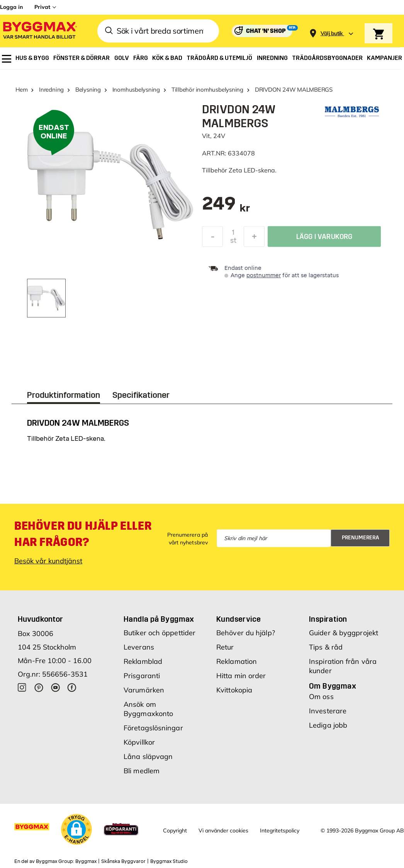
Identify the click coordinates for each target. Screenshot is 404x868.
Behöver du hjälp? (246, 633)
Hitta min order (241, 676)
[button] (76, 829)
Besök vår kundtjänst (48, 561)
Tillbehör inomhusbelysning (207, 90)
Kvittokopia (234, 690)
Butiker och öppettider (160, 633)
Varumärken (144, 690)
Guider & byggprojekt (344, 633)
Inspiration (328, 619)
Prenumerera (361, 538)
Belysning (88, 90)
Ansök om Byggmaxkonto (148, 709)
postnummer (264, 275)
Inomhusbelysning (136, 90)
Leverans (139, 647)
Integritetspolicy (280, 830)
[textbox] (226, 207)
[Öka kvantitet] (254, 239)
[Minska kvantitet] (212, 239)
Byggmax (86, 861)
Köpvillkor (139, 742)
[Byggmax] (39, 31)
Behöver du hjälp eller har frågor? (83, 534)
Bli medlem (142, 771)
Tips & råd (326, 647)
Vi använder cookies (223, 830)
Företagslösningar (153, 728)
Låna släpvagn (148, 756)
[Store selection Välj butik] (332, 33)
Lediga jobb (328, 725)
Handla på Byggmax (159, 619)
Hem (21, 90)
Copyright (175, 830)
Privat (42, 7)
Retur (225, 647)
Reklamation (237, 661)
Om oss (321, 697)
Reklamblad (143, 661)
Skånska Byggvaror (123, 861)
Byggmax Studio (169, 861)
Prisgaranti (142, 676)
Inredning (51, 90)
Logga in (11, 7)
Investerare (328, 711)
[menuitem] (7, 59)
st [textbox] (233, 242)
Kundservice (238, 619)
